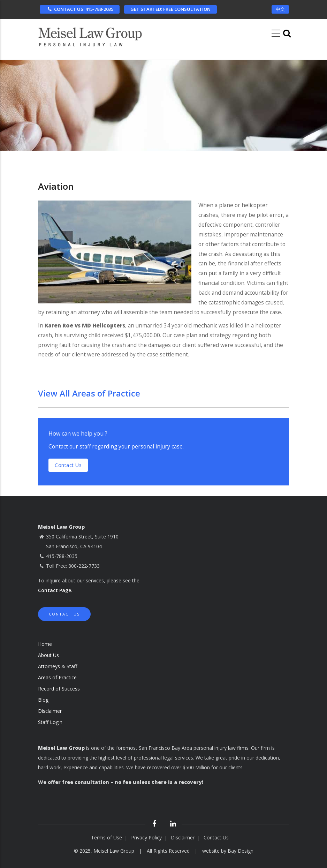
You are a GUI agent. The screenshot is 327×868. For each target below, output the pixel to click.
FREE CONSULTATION (170, 9)
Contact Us (64, 614)
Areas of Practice (57, 677)
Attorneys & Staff (58, 666)
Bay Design (241, 851)
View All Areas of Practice (89, 393)
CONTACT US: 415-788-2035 (80, 9)
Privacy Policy (146, 837)
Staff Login (50, 722)
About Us (48, 655)
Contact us (68, 465)
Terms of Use (107, 837)
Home (45, 644)
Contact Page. (55, 590)
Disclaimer (50, 711)
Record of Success (59, 689)
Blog (43, 700)
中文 (280, 9)
